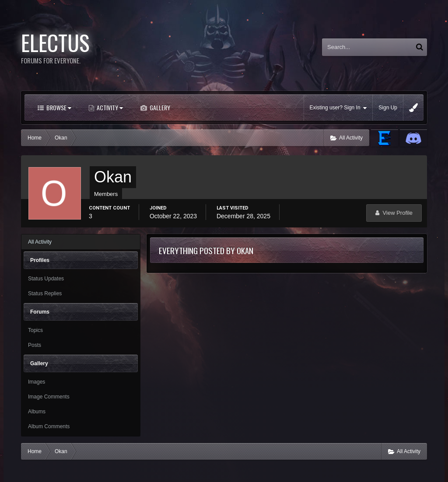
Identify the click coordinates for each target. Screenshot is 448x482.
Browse (58, 107)
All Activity (40, 242)
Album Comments (49, 426)
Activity (109, 107)
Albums (37, 412)
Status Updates (46, 279)
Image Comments (49, 397)
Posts (35, 345)
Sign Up (388, 108)
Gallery (159, 107)
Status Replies (45, 293)
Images (37, 382)
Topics (35, 330)
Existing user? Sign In (338, 108)
